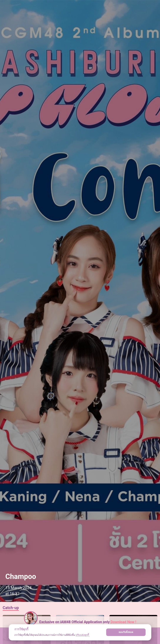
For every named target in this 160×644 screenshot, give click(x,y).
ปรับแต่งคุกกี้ (82, 635)
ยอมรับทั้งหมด (126, 632)
